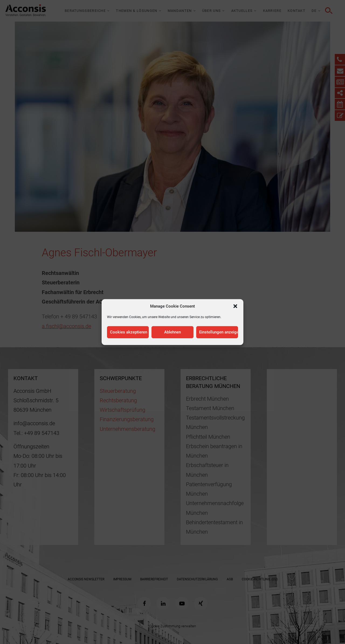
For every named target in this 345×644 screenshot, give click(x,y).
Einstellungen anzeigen (219, 332)
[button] (235, 306)
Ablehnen (172, 332)
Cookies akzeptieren (129, 332)
